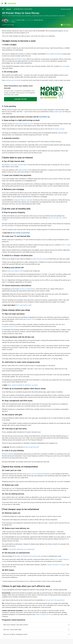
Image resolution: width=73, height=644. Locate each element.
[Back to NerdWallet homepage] (3, 9)
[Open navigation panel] (2, 3)
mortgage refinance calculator (23, 200)
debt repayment (24, 170)
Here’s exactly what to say (45, 614)
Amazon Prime (31, 319)
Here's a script (66, 245)
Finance (9, 9)
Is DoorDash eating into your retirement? (21, 549)
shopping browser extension (11, 326)
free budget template (53, 54)
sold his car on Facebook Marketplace (39, 474)
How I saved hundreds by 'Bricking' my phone (23, 385)
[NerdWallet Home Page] (10, 3)
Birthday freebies (7, 454)
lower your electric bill (15, 271)
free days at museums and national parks (28, 556)
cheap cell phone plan (39, 259)
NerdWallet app (45, 117)
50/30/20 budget (20, 59)
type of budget (64, 66)
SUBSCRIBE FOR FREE (20, 99)
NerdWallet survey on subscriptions (24, 289)
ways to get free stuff (32, 447)
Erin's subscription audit (23, 305)
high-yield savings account (24, 124)
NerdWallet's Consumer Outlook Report (15, 165)
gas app (12, 488)
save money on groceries (21, 233)
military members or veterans (57, 565)
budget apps (58, 112)
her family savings (58, 129)
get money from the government (54, 600)
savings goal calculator (13, 80)
